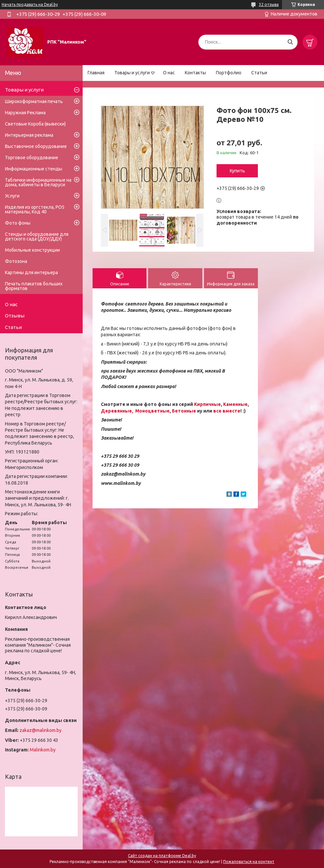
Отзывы (15, 316)
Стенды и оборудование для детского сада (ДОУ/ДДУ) (37, 236)
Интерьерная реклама (29, 135)
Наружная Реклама (25, 113)
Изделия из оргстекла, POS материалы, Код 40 (35, 209)
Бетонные (184, 411)
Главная (96, 73)
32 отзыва (269, 4)
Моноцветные (152, 411)
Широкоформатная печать (34, 101)
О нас (169, 73)
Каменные (235, 404)
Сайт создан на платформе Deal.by (162, 856)
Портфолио (229, 73)
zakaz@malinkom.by (40, 730)
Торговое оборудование (32, 158)
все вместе (227, 411)
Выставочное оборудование (36, 146)
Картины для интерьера (31, 272)
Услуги (12, 196)
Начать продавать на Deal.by (30, 4)
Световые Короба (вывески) (35, 124)
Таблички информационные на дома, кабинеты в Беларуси (38, 182)
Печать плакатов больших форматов (34, 286)
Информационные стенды (34, 169)
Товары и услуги (132, 73)
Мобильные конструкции (32, 250)
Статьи (259, 73)
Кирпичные (207, 404)
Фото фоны (18, 223)
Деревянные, (118, 411)
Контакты (195, 73)
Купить (237, 171)
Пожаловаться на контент (249, 862)
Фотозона (16, 261)
